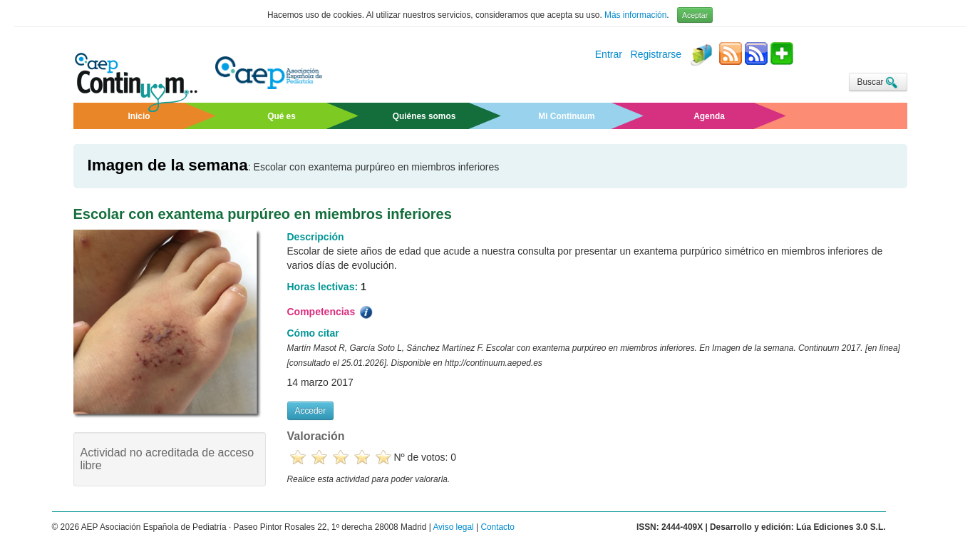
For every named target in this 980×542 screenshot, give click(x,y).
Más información (635, 15)
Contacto (497, 527)
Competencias (331, 312)
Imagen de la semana (168, 165)
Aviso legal (453, 527)
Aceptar (695, 15)
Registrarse (656, 55)
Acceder (311, 411)
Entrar (609, 55)
